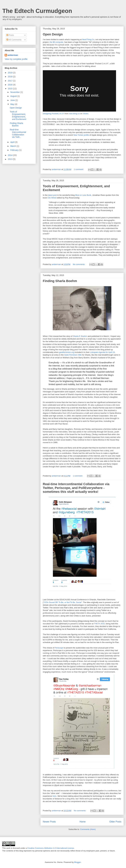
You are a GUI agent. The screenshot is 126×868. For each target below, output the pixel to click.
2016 (10, 85)
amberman (13, 55)
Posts (10, 35)
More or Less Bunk (83, 195)
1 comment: (79, 169)
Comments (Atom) (88, 829)
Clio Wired (52, 198)
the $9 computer (56, 42)
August (14, 96)
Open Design (53, 34)
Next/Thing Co (88, 39)
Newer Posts (49, 822)
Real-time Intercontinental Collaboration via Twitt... (18, 133)
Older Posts (115, 822)
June (13, 100)
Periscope (59, 648)
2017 (10, 81)
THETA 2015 (99, 624)
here (55, 796)
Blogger (77, 862)
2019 (10, 73)
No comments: (79, 264)
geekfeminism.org (67, 352)
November (15, 92)
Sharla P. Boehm (80, 336)
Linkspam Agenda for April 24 (102, 352)
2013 (10, 159)
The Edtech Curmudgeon (37, 11)
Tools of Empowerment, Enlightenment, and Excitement (18, 115)
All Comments (14, 40)
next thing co (74, 114)
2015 (10, 89)
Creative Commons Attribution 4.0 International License (51, 848)
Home (83, 822)
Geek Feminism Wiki (73, 355)
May (12, 104)
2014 (10, 155)
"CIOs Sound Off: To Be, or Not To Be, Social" (63, 602)
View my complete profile (16, 59)
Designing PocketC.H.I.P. (53, 114)
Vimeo (86, 114)
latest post (52, 195)
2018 (10, 77)
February (15, 150)
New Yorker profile (81, 135)
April (13, 142)
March (13, 146)
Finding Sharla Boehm (60, 281)
